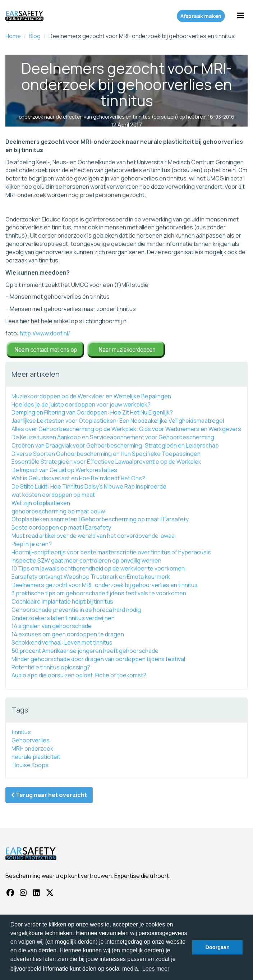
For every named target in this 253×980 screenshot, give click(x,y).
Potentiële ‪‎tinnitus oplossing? (51, 667)
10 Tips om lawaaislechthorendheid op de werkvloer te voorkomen (98, 568)
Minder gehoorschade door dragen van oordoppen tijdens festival (98, 659)
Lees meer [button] (156, 969)
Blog (35, 36)
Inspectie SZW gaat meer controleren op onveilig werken (86, 560)
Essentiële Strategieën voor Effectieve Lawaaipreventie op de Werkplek (106, 462)
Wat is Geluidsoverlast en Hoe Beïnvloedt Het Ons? (78, 478)
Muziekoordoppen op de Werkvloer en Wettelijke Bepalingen (91, 396)
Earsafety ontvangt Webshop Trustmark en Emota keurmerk (91, 577)
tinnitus (21, 732)
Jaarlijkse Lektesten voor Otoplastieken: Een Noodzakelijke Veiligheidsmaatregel (118, 421)
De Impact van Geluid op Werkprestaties (64, 470)
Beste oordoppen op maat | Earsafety (61, 527)
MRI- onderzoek (32, 748)
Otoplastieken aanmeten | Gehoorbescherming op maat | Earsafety (100, 519)
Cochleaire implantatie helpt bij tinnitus (62, 601)
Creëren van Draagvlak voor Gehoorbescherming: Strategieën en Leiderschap (115, 445)
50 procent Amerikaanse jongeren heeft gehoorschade (85, 651)
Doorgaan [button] (218, 947)
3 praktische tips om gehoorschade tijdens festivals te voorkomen (99, 593)
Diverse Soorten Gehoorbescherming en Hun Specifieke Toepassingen (106, 454)
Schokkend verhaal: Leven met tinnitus (62, 642)
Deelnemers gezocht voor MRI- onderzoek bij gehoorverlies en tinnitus (105, 585)
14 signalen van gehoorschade (52, 626)
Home (13, 36)
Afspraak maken (201, 16)
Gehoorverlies (31, 740)
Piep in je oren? (32, 544)
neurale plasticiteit (36, 757)
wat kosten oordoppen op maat (53, 495)
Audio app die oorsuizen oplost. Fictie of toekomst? (79, 675)
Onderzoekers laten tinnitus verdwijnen (63, 618)
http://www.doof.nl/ (45, 333)
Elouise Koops (30, 765)
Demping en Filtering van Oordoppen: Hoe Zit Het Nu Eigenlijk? (92, 412)
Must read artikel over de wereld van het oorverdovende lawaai (94, 536)
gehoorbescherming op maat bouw (58, 511)
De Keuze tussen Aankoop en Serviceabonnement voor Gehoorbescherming (113, 437)
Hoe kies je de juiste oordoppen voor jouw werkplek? (81, 404)
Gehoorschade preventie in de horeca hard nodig (76, 610)
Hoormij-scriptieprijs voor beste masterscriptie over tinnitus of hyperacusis (111, 552)
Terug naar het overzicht (49, 795)
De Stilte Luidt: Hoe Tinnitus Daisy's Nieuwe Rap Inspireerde (89, 486)
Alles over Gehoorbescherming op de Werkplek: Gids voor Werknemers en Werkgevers (126, 429)
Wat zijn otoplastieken (41, 503)
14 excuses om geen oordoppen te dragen (68, 634)
